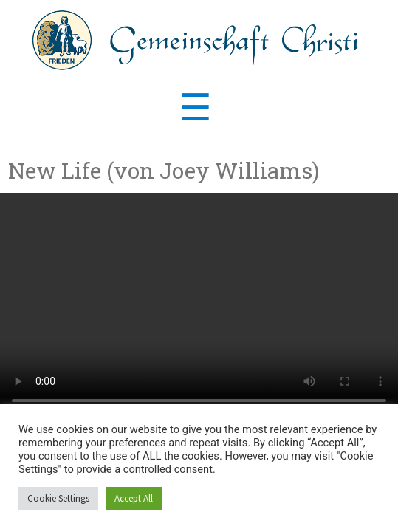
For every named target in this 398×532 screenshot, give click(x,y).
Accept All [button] (134, 498)
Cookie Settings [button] (58, 498)
